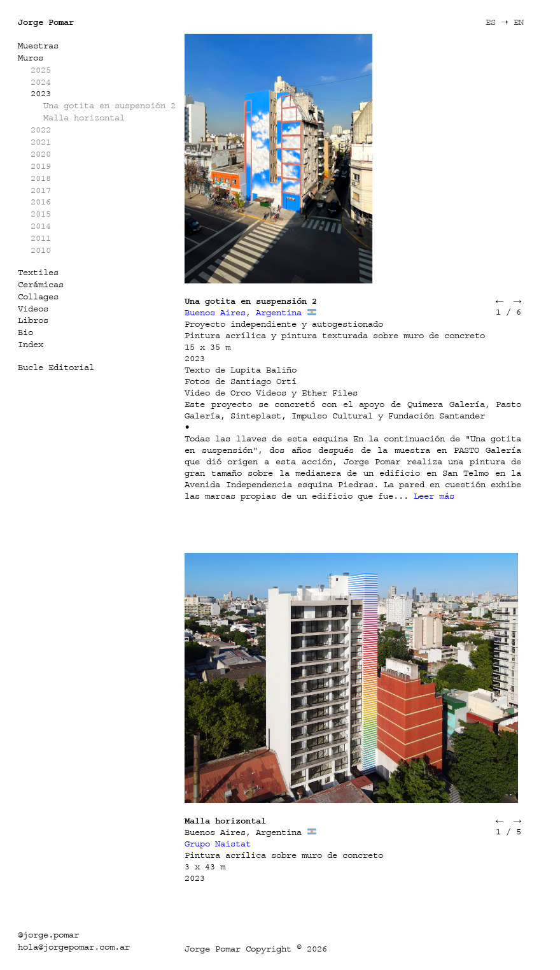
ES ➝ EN (505, 22)
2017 (41, 190)
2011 (41, 238)
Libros (33, 320)
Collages (38, 296)
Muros (31, 58)
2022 (41, 130)
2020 (41, 154)
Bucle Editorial (56, 367)
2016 (41, 202)
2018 (41, 178)
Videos (33, 309)
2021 (41, 142)
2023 (41, 93)
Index (31, 344)
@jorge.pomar (48, 935)
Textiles (38, 272)
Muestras (38, 46)
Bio (25, 332)
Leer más (434, 496)
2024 (41, 82)
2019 (41, 166)
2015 (41, 214)
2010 (41, 250)
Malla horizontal (84, 118)
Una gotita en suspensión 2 (109, 105)
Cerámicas (41, 284)
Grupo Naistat (218, 844)
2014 (41, 226)
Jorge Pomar (46, 22)
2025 (41, 70)
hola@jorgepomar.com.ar (74, 947)
